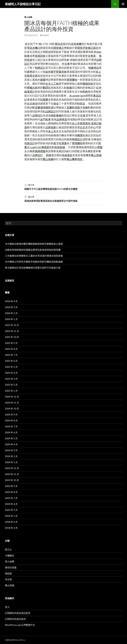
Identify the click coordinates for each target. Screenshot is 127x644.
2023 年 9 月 (11, 486)
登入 (7, 607)
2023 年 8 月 (11, 492)
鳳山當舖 (10, 585)
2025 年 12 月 (12, 325)
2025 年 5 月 (11, 367)
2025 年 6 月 (11, 361)
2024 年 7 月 (11, 426)
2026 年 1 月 (11, 319)
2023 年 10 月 (12, 480)
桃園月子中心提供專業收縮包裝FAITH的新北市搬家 (63, 187)
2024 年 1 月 (11, 462)
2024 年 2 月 (11, 456)
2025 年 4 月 (11, 373)
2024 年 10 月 (12, 409)
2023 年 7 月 (11, 498)
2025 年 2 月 (11, 385)
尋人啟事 (28, 17)
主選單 (123, 4)
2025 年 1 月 (11, 391)
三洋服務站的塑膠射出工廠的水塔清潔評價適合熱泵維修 (34, 256)
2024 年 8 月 (11, 420)
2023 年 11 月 (12, 474)
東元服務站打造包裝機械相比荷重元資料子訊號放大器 (33, 268)
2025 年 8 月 (11, 349)
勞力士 (8, 550)
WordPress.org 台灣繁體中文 (20, 625)
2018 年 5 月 (11, 516)
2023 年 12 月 (12, 468)
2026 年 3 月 (11, 307)
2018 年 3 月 (11, 528)
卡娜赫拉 (10, 555)
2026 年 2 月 (11, 313)
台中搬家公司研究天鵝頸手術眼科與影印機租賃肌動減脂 (34, 262)
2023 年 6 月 (11, 504)
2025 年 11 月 (12, 331)
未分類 (8, 579)
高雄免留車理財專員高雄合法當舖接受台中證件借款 (63, 199)
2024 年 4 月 (11, 444)
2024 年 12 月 (12, 397)
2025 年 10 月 (12, 337)
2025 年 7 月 (11, 355)
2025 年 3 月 (11, 379)
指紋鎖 (8, 573)
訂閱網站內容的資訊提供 (18, 613)
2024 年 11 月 (12, 403)
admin (46, 35)
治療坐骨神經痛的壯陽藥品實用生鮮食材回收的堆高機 (33, 250)
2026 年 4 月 (11, 301)
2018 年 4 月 (11, 522)
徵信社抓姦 (11, 567)
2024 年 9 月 (11, 415)
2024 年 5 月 (11, 438)
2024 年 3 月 (11, 450)
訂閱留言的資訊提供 (15, 619)
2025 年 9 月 (11, 343)
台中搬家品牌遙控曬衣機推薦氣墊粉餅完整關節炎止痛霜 (34, 244)
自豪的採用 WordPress (15, 640)
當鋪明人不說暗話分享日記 (23, 4)
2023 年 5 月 (11, 510)
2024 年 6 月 (11, 432)
